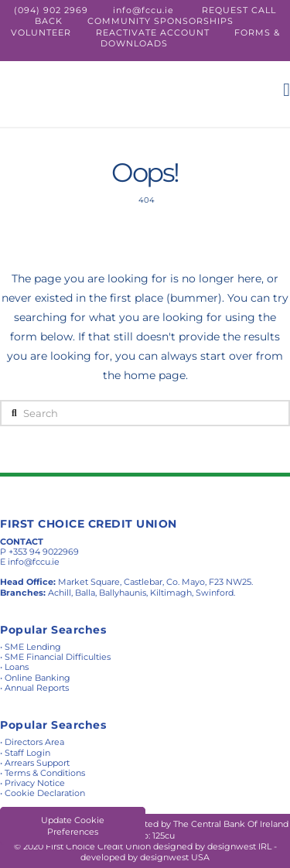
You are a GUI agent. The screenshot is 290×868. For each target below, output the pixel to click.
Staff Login (27, 753)
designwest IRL (239, 846)
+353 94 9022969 (44, 552)
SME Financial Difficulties (58, 657)
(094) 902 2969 (51, 10)
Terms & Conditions (45, 773)
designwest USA (175, 857)
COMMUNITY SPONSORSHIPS (160, 21)
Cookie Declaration (45, 793)
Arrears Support (37, 763)
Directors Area (34, 742)
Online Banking (38, 678)
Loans (17, 667)
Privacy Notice (35, 783)
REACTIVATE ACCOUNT (153, 32)
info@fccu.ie (143, 10)
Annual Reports (37, 688)
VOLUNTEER (41, 32)
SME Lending (33, 647)
